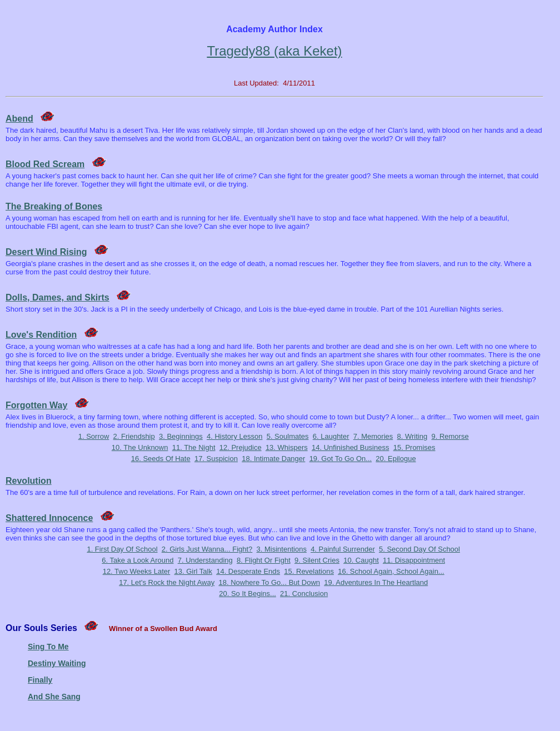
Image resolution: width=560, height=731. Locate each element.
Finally (40, 680)
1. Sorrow (94, 436)
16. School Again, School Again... (391, 571)
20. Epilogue (396, 459)
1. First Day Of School (122, 549)
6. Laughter (331, 436)
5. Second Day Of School (419, 549)
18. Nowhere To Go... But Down (269, 582)
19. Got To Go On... (341, 459)
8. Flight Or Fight (264, 560)
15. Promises (414, 447)
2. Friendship (134, 436)
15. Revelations (309, 571)
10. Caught (361, 560)
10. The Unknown (140, 447)
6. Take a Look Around (137, 560)
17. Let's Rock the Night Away (167, 582)
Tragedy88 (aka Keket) (274, 51)
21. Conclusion (304, 594)
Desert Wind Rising (46, 252)
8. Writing (412, 436)
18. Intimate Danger (273, 459)
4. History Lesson (234, 436)
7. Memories (373, 436)
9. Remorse (450, 436)
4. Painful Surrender (343, 549)
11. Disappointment (414, 560)
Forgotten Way (36, 405)
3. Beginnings (181, 436)
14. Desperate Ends (248, 571)
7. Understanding (205, 560)
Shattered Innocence (49, 518)
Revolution (29, 481)
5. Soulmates (288, 436)
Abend (19, 119)
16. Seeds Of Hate (161, 459)
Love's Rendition (41, 335)
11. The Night (194, 447)
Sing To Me (48, 647)
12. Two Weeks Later (137, 571)
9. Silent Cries (317, 560)
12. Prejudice (241, 447)
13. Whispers (287, 447)
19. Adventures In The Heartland (376, 582)
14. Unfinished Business (350, 447)
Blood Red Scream (45, 164)
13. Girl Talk (193, 571)
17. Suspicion (216, 459)
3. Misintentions (282, 549)
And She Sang (54, 697)
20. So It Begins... (247, 594)
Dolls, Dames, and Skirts (57, 297)
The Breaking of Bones (54, 206)
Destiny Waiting (57, 663)
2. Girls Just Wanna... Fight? (207, 549)
